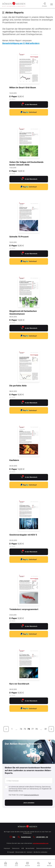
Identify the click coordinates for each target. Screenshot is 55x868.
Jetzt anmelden (29, 803)
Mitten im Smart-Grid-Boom (23, 87)
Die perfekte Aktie (18, 386)
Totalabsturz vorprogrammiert (24, 609)
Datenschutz (16, 848)
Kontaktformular (26, 837)
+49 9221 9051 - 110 (42, 837)
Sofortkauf (29, 112)
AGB (23, 848)
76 (29, 729)
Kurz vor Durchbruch (19, 684)
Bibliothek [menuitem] (27, 864)
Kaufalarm (14, 460)
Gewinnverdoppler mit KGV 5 (23, 535)
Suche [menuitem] (39, 864)
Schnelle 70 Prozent (19, 237)
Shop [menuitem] (5, 864)
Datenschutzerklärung (31, 795)
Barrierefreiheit (30, 848)
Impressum (7, 848)
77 (33, 729)
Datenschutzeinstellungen (44, 848)
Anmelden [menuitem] (45, 4)
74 (21, 729)
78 (36, 729)
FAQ (14, 837)
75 (25, 729)
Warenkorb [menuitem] (50, 864)
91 (46, 729)
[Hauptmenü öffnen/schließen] (52, 4)
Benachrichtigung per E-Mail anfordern (21, 43)
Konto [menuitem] (16, 864)
